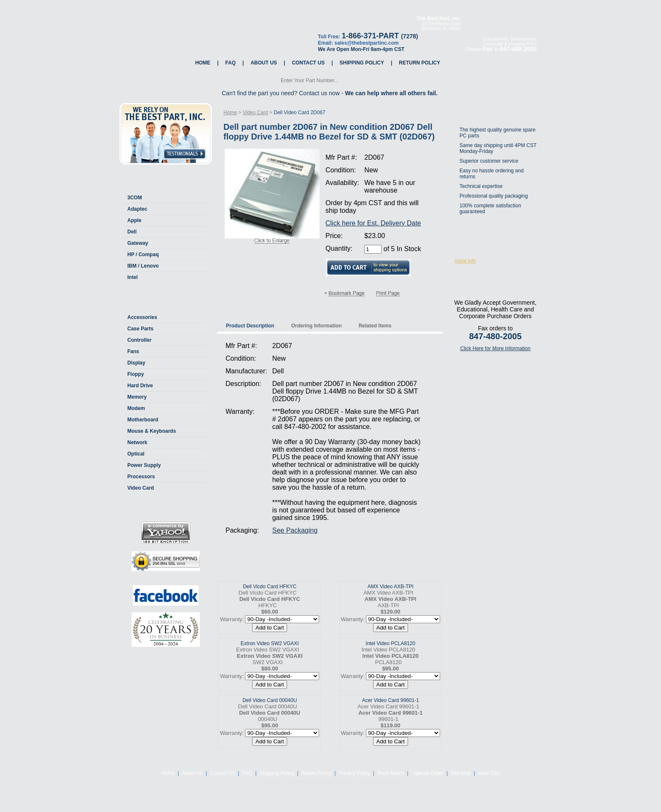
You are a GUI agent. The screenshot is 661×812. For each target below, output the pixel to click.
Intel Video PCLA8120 (390, 643)
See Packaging (295, 530)
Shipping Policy (362, 63)
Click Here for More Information (496, 348)
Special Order (428, 773)
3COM (135, 198)
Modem (136, 408)
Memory (137, 397)
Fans (133, 351)
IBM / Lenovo (143, 266)
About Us (264, 63)
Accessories (142, 317)
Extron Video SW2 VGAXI (270, 643)
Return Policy (419, 63)
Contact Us (308, 63)
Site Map (461, 773)
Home (203, 63)
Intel (133, 277)
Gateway (138, 243)
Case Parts (140, 329)
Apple (134, 220)
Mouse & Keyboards (152, 431)
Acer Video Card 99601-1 (391, 700)
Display (136, 363)
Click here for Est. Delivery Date (373, 223)
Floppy (136, 374)
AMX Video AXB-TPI (391, 587)
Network (137, 442)
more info (465, 261)
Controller (139, 340)
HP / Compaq (143, 255)
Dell (132, 232)
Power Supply (144, 465)
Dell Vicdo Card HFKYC (270, 587)
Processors (141, 477)
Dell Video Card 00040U (270, 700)
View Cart (489, 773)
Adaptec (137, 209)
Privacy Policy (354, 773)
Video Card (141, 488)
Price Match (391, 773)
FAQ (230, 63)
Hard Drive (140, 386)
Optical (136, 454)
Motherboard (143, 420)
